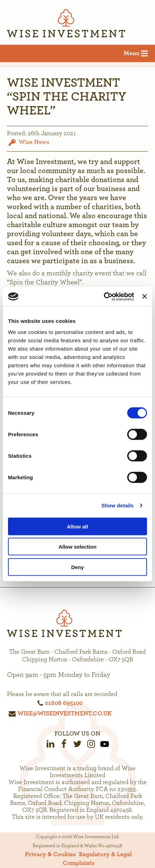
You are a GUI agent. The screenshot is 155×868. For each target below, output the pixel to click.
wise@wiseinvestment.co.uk (64, 714)
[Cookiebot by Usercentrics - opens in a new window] (104, 297)
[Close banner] (145, 297)
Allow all (78, 526)
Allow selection (77, 547)
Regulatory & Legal (105, 854)
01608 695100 (64, 703)
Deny (78, 567)
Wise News (34, 142)
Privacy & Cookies (50, 854)
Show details (118, 505)
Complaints (79, 863)
